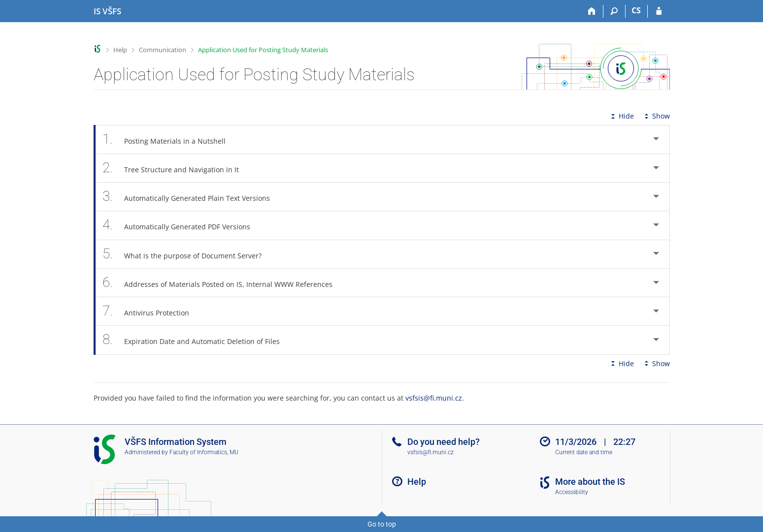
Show (656, 116)
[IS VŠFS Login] (659, 11)
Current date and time (584, 452)
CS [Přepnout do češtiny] (636, 10)
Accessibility (572, 492)
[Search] (614, 11)
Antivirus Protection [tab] (151, 311)
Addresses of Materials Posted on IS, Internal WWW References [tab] (223, 283)
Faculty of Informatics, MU (204, 452)
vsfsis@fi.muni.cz (434, 398)
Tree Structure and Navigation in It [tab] (176, 168)
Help (120, 50)
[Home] (592, 11)
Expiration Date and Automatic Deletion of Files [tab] (197, 340)
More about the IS (590, 482)
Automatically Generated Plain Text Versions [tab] (192, 197)
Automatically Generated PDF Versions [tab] (182, 225)
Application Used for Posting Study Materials (263, 50)
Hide (621, 116)
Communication (163, 50)
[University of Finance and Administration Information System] (107, 11)
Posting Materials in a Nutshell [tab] (170, 140)
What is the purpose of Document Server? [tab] (188, 254)
